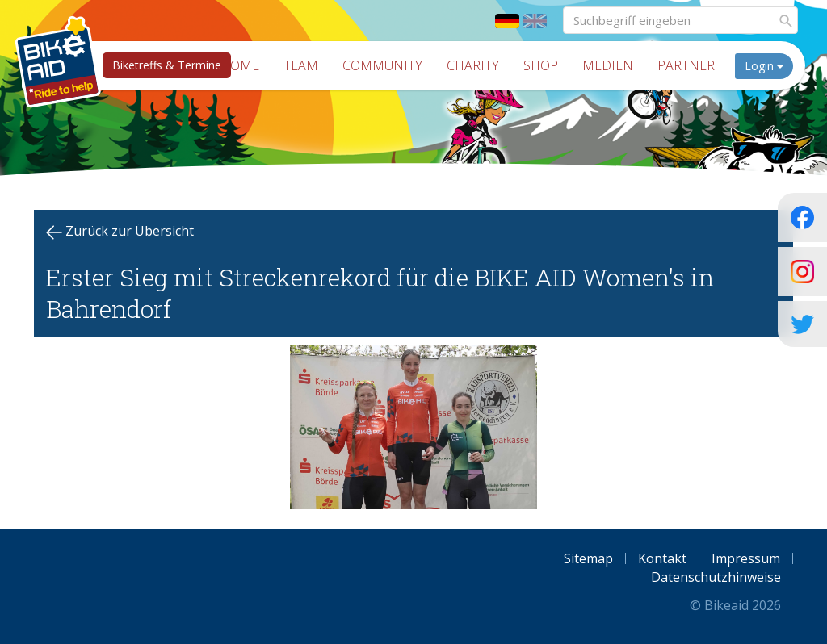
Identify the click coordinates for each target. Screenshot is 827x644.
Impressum (746, 558)
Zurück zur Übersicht (120, 231)
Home (240, 65)
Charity (473, 65)
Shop (541, 65)
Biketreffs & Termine (167, 65)
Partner (686, 65)
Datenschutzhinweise (716, 577)
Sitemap (588, 558)
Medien (608, 65)
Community (382, 65)
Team (301, 65)
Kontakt (662, 558)
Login (764, 66)
